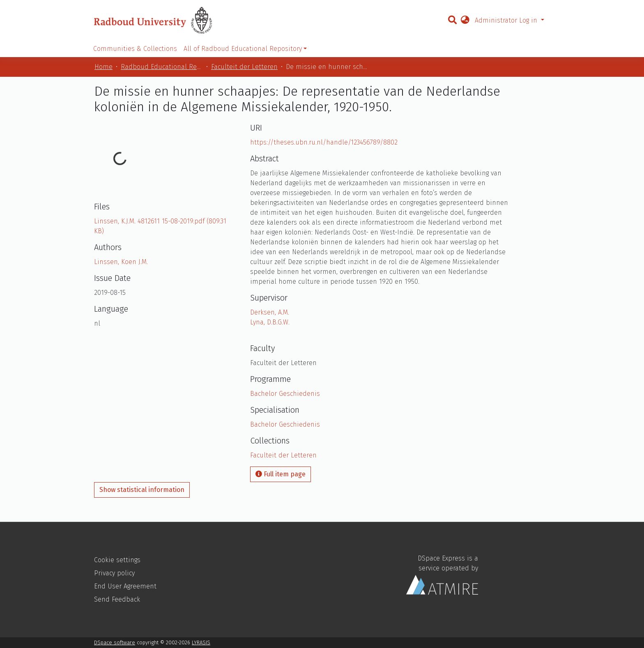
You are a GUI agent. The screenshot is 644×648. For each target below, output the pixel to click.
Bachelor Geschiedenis (285, 394)
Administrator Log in (507, 20)
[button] (465, 21)
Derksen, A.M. (270, 312)
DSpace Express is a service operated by (442, 575)
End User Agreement (125, 586)
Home (103, 67)
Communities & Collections (135, 49)
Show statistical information (142, 490)
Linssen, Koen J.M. (121, 262)
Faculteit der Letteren (244, 67)
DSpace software (115, 642)
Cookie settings (117, 560)
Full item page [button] (281, 474)
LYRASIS (201, 642)
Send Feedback (117, 599)
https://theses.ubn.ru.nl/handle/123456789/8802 (324, 142)
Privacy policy (114, 573)
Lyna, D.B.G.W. (270, 322)
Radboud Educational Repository (162, 67)
